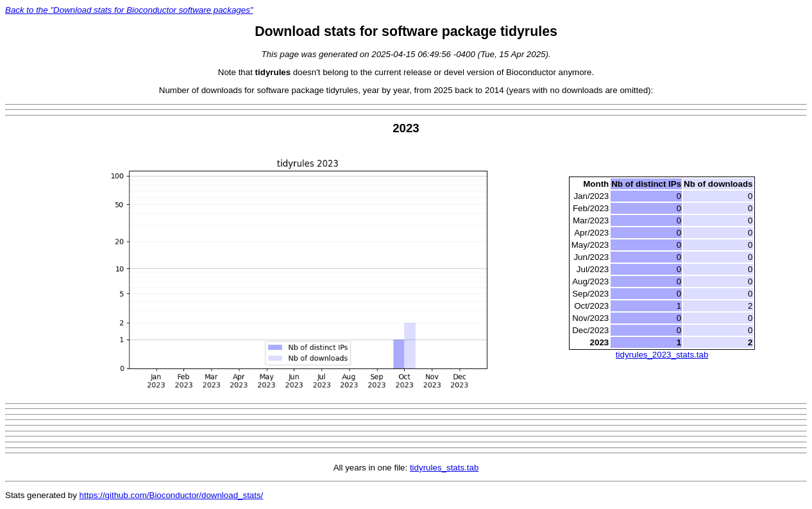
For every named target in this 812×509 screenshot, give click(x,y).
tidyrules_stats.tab (444, 468)
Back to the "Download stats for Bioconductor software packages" (129, 10)
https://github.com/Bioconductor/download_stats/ (172, 495)
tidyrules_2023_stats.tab (662, 355)
